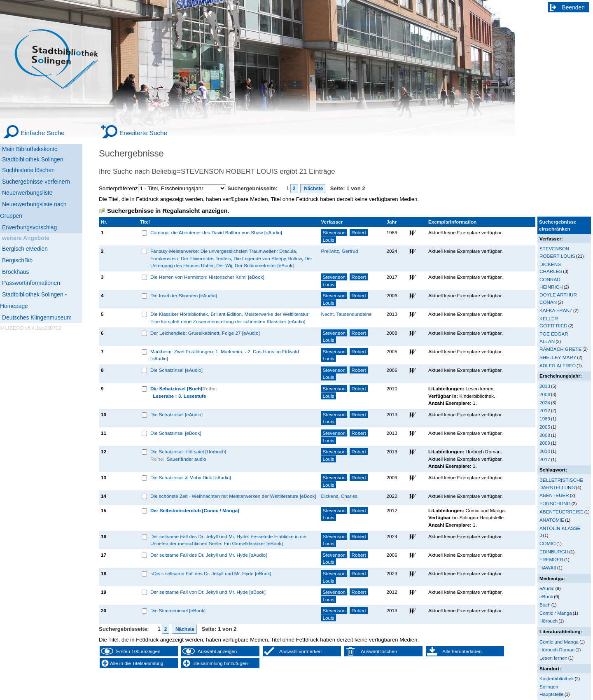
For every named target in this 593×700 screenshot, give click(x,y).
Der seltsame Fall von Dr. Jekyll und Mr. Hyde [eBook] (208, 592)
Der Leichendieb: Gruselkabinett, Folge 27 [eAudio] (205, 333)
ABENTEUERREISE (561, 512)
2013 (545, 386)
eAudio (547, 588)
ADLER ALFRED (558, 365)
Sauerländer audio (187, 459)
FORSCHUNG (555, 503)
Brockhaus (15, 272)
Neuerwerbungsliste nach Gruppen (33, 210)
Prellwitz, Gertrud (340, 251)
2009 (545, 443)
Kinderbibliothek (557, 678)
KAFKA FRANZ (556, 310)
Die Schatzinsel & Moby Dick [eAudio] (191, 477)
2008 (545, 435)
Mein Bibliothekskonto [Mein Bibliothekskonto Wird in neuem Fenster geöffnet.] (30, 149)
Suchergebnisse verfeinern (36, 182)
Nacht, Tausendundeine (347, 314)
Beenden (574, 7)
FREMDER (551, 559)
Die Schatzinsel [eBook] (176, 433)
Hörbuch (549, 621)
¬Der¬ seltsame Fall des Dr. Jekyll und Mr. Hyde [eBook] (211, 573)
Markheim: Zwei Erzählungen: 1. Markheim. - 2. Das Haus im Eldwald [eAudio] (225, 355)
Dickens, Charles (340, 496)
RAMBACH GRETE (560, 349)
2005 (545, 427)
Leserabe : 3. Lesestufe (180, 396)
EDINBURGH (554, 552)
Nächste (313, 189)
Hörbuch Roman (557, 650)
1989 (545, 419)
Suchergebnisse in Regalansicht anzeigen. (168, 211)
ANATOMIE (552, 520)
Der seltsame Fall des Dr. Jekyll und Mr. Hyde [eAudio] (209, 555)
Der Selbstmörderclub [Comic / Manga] (195, 510)
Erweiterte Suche (143, 133)
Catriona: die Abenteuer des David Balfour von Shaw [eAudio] (216, 232)
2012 (545, 410)
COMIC (547, 543)
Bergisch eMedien (25, 249)
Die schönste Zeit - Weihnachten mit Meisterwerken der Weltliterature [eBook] (233, 496)
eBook (546, 596)
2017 (545, 459)
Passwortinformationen (31, 283)
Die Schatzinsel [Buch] (176, 388)
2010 (545, 451)
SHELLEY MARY (558, 357)
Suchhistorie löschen (28, 170)
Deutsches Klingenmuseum (37, 317)
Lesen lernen (553, 658)
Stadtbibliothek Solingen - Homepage (33, 300)
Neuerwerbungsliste (27, 193)
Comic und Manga (559, 642)
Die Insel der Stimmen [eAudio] (184, 295)
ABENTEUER (554, 495)
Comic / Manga (556, 613)
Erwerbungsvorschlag (29, 227)
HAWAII (548, 568)
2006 (545, 394)
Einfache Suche (43, 133)
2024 (545, 402)
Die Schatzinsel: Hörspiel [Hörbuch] (188, 451)
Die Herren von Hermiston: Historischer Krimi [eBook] (207, 277)
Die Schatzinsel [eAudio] (176, 370)
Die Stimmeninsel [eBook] (178, 610)
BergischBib (17, 260)
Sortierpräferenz (118, 188)
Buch (545, 605)
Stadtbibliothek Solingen (33, 159)
